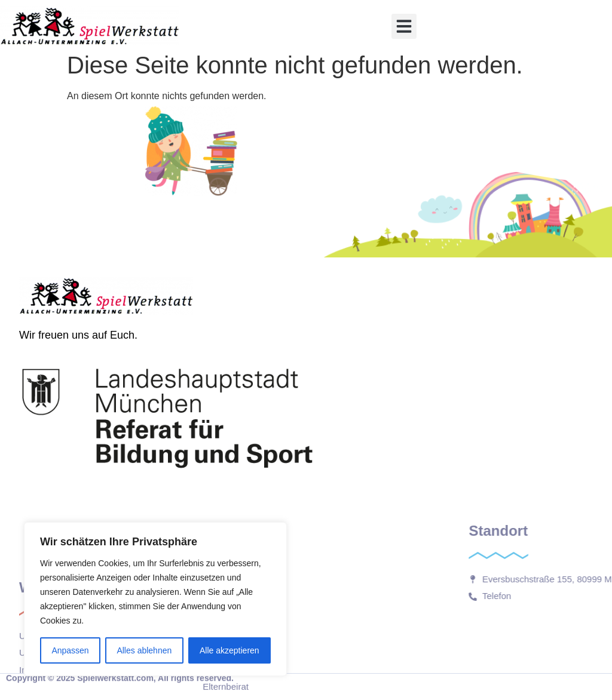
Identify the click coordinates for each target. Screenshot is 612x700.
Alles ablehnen (144, 650)
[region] (155, 599)
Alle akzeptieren (229, 650)
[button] (404, 26)
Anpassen (70, 650)
